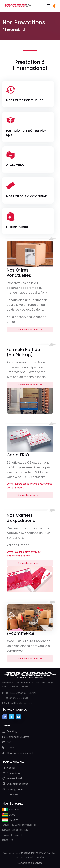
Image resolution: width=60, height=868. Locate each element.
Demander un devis (30, 329)
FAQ (7, 742)
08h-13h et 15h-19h (15, 830)
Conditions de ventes (30, 863)
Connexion (11, 795)
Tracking (10, 731)
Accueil (9, 768)
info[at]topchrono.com (18, 703)
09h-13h (9, 840)
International (12, 778)
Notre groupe (13, 789)
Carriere (9, 748)
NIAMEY (10, 820)
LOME (9, 815)
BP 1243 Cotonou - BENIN (19, 693)
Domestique (12, 773)
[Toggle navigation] (48, 6)
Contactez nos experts (18, 753)
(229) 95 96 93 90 (15, 698)
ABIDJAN (11, 809)
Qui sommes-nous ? (16, 784)
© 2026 (36, 853)
